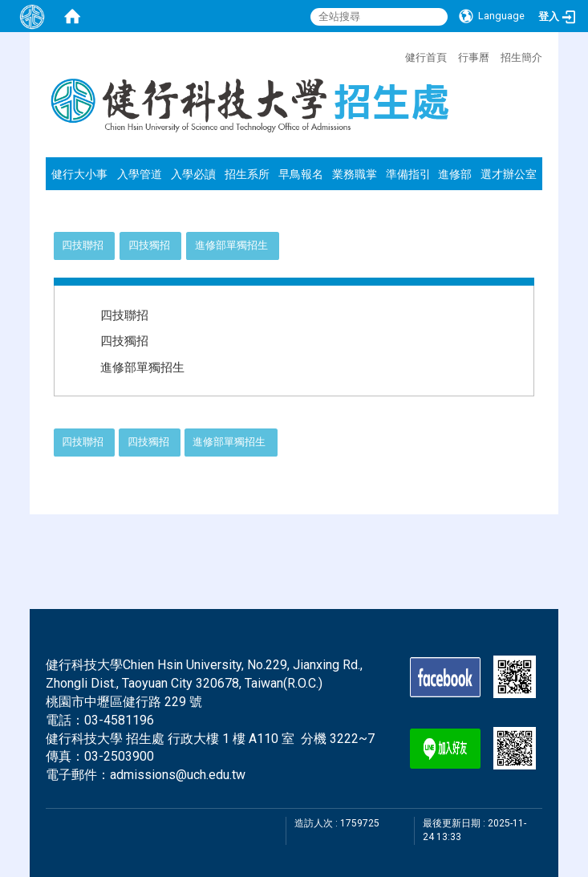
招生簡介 (521, 57)
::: (397, 55)
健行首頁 (426, 57)
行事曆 (474, 57)
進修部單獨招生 (231, 245)
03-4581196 (119, 720)
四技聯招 (83, 245)
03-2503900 (119, 756)
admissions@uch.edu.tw (178, 775)
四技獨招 (149, 245)
